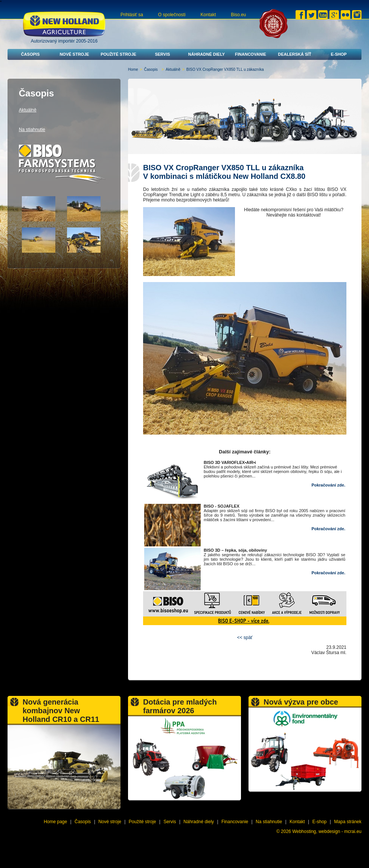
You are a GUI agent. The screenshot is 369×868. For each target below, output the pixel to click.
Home (133, 69)
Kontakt (208, 15)
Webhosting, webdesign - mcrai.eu (327, 831)
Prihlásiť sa (132, 15)
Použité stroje (118, 54)
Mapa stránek (348, 822)
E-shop (339, 54)
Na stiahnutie (32, 130)
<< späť (245, 638)
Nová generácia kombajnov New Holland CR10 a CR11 (61, 711)
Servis (162, 54)
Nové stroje (74, 54)
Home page (55, 822)
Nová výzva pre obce (301, 702)
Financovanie (251, 54)
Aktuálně (173, 69)
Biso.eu (238, 15)
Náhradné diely (207, 54)
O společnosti (172, 15)
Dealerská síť (295, 54)
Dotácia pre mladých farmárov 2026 (180, 706)
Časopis (30, 54)
